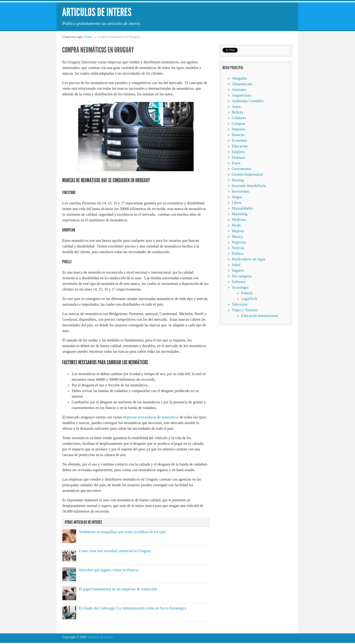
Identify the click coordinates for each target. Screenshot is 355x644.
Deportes (239, 129)
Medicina (239, 220)
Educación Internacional (260, 316)
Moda (236, 225)
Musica (237, 237)
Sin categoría (242, 276)
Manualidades (242, 208)
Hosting (238, 180)
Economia (239, 140)
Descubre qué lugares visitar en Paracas (109, 570)
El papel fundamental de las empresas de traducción (118, 589)
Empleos (238, 152)
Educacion (240, 146)
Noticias (238, 248)
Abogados (239, 78)
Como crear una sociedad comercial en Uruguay (115, 551)
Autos (236, 107)
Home (88, 37)
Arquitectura (241, 95)
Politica (238, 253)
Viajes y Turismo (245, 310)
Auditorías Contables (248, 101)
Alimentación (242, 84)
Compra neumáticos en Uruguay (98, 50)
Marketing (240, 214)
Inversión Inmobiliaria (249, 186)
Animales (239, 90)
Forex (236, 163)
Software (239, 282)
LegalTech (249, 299)
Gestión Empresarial (247, 174)
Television (240, 304)
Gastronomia (242, 169)
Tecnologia (240, 287)
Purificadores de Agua (249, 259)
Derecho (238, 135)
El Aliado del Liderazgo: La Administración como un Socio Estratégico (133, 608)
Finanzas (239, 157)
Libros (237, 203)
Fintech (247, 293)
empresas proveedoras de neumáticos (151, 417)
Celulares (239, 118)
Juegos (237, 197)
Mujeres (238, 231)
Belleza (237, 112)
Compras (239, 124)
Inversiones (241, 191)
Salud (236, 265)
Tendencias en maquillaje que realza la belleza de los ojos (122, 532)
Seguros (238, 270)
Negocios (239, 242)
